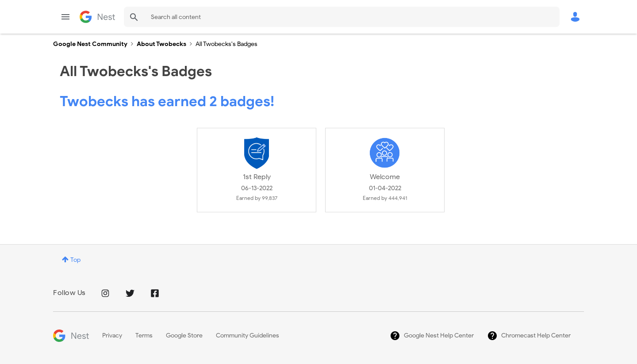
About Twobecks (161, 44)
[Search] (342, 17)
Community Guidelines (248, 335)
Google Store (184, 335)
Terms (144, 335)
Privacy (112, 335)
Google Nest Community (97, 17)
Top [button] (75, 260)
